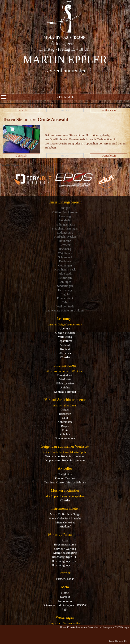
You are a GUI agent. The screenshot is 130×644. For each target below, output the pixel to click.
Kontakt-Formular (65, 392)
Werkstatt (65, 379)
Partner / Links (65, 579)
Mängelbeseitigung (65, 553)
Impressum (65, 601)
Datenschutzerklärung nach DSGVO (65, 605)
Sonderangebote (65, 438)
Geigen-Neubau (65, 333)
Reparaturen (65, 341)
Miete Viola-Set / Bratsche (65, 518)
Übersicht (21, 110)
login (65, 609)
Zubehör (65, 434)
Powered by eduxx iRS (118, 641)
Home (65, 593)
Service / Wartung (65, 549)
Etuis (65, 430)
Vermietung (65, 337)
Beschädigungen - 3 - (65, 565)
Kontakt (65, 349)
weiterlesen (109, 110)
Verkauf (37, 97)
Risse (65, 540)
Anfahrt (65, 387)
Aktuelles (65, 353)
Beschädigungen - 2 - (65, 561)
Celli (65, 418)
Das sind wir (65, 375)
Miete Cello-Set (65, 522)
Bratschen (65, 414)
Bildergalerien (65, 383)
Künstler (65, 357)
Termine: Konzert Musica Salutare (65, 482)
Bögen (65, 426)
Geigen (65, 409)
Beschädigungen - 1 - (65, 557)
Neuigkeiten (65, 474)
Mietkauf (65, 526)
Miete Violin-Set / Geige (65, 514)
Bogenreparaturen (65, 544)
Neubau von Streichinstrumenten (65, 456)
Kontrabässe (65, 422)
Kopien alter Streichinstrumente (65, 460)
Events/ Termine (65, 478)
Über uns (65, 328)
